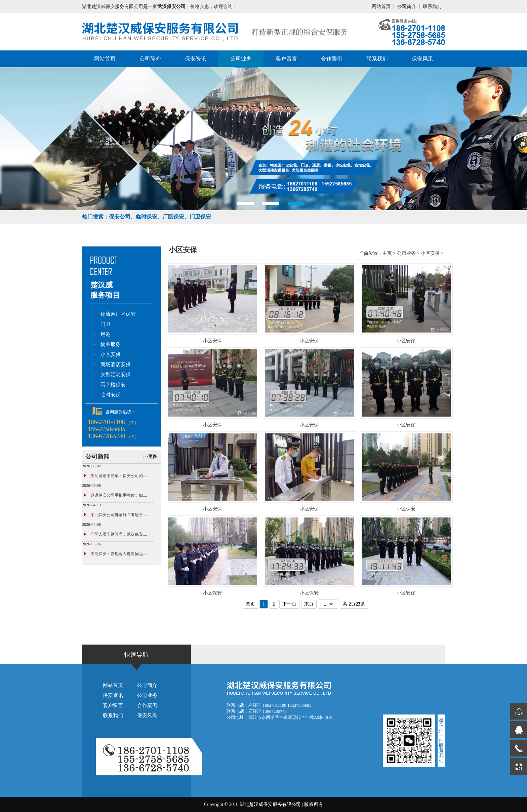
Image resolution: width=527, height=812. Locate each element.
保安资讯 (196, 59)
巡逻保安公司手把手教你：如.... (119, 495)
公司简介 (407, 7)
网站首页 (381, 7)
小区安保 (111, 354)
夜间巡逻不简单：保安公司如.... (119, 476)
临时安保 (111, 395)
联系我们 (432, 7)
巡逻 (106, 334)
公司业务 (241, 59)
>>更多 (150, 456)
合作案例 (332, 59)
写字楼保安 (113, 385)
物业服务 (111, 344)
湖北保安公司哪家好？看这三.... (119, 515)
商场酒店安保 (116, 364)
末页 (309, 604)
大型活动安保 (116, 375)
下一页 (289, 604)
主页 (387, 253)
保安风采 (422, 59)
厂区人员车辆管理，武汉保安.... (119, 534)
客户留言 (286, 59)
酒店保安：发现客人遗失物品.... (119, 554)
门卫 (106, 324)
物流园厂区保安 (118, 314)
